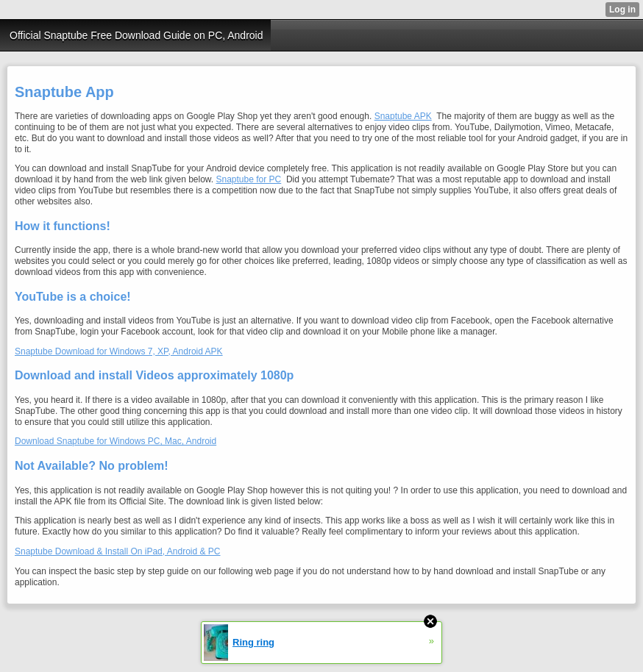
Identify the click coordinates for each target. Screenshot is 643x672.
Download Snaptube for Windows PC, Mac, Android (116, 441)
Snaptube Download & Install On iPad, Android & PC (118, 551)
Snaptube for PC (249, 179)
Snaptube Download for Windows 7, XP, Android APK (119, 351)
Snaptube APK (403, 116)
